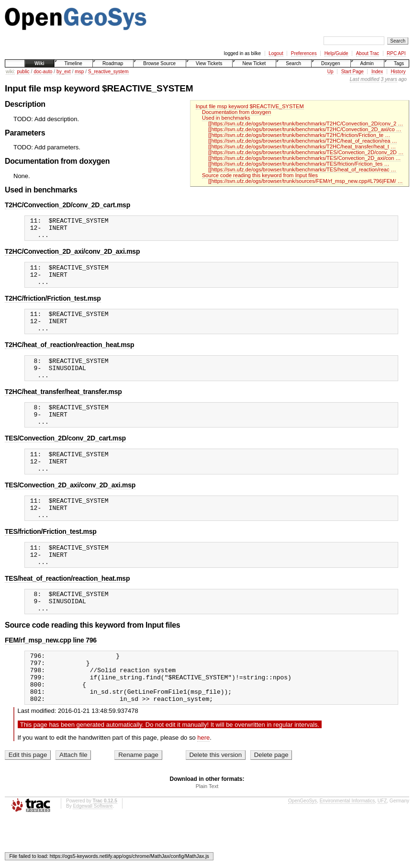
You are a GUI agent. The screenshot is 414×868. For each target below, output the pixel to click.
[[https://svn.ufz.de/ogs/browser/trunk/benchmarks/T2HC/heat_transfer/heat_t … (302, 147)
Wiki (39, 63)
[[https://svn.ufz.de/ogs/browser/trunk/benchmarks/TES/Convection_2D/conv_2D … (306, 152)
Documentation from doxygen (236, 112)
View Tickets (209, 63)
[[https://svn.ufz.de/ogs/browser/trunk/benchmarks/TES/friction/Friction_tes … (299, 164)
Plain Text (207, 835)
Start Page (352, 72)
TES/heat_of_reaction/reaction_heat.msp (67, 613)
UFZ (382, 850)
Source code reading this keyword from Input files (260, 175)
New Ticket (254, 63)
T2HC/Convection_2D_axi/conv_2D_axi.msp (72, 256)
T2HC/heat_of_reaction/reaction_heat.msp (69, 358)
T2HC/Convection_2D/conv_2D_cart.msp (67, 205)
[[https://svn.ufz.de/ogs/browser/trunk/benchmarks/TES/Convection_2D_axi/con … (304, 158)
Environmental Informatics (347, 850)
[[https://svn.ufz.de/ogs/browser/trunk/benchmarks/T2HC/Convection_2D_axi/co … (305, 129)
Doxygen (330, 63)
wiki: (10, 72)
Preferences (304, 53)
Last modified (365, 79)
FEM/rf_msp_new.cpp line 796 (51, 679)
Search (293, 63)
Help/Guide (336, 53)
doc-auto (43, 72)
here (203, 786)
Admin (367, 63)
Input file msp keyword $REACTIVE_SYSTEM (250, 106)
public (23, 72)
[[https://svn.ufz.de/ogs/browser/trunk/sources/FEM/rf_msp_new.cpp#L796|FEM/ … (305, 181)
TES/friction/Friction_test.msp (51, 562)
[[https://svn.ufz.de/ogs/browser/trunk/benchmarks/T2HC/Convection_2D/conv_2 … (306, 124)
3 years (389, 79)
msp (79, 72)
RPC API (396, 53)
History (398, 72)
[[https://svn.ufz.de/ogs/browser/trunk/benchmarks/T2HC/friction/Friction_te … (299, 135)
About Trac (368, 53)
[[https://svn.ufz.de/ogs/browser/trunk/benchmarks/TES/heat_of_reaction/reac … (302, 169)
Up (330, 72)
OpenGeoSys (302, 850)
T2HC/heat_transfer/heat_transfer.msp (63, 409)
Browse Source (159, 63)
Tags (399, 63)
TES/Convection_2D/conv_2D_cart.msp (65, 460)
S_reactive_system (108, 72)
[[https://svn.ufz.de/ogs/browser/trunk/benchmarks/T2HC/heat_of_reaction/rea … (302, 141)
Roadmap (113, 63)
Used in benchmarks (226, 118)
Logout (276, 53)
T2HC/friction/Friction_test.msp (53, 307)
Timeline (73, 63)
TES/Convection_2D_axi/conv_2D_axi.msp (70, 511)
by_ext (63, 72)
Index (377, 72)
